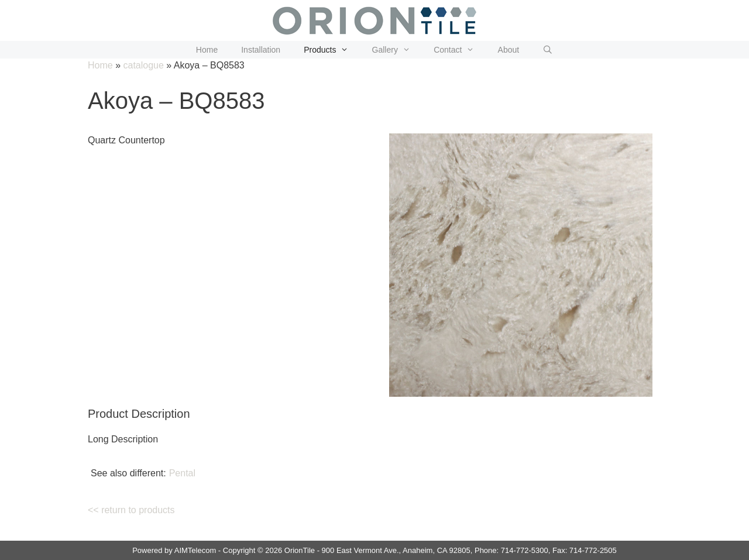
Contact (460, 50)
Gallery (397, 50)
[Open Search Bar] (548, 50)
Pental (182, 473)
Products (332, 50)
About (509, 50)
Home (207, 50)
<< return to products (131, 510)
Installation (261, 50)
